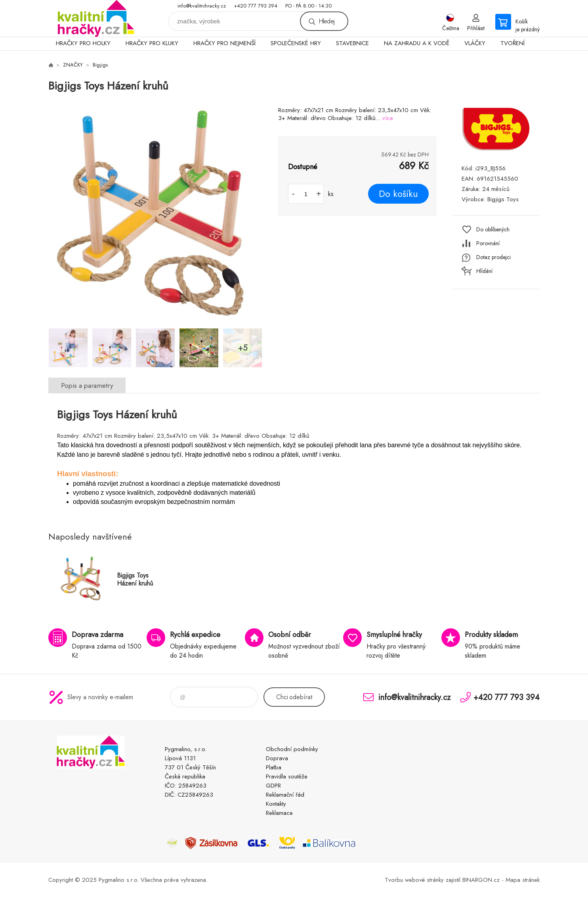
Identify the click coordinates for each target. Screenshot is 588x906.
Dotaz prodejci (494, 257)
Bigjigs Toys (503, 199)
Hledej (326, 21)
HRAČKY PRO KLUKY (152, 43)
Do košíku (398, 194)
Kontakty (276, 804)
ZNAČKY (73, 65)
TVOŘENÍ (513, 43)
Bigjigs (100, 65)
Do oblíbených (493, 229)
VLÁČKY (475, 43)
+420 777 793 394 (256, 6)
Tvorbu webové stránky (414, 880)
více (388, 118)
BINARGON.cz (481, 880)
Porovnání (488, 243)
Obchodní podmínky (292, 749)
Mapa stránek (523, 880)
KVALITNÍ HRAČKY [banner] (96, 18)
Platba (274, 767)
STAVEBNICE (352, 43)
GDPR (273, 786)
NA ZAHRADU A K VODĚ (417, 43)
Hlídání (484, 271)
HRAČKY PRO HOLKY (83, 43)
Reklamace (279, 813)
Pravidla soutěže (287, 776)
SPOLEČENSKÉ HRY (296, 43)
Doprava (277, 758)
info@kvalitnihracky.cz (202, 6)
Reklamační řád (285, 795)
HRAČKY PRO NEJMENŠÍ (224, 43)
